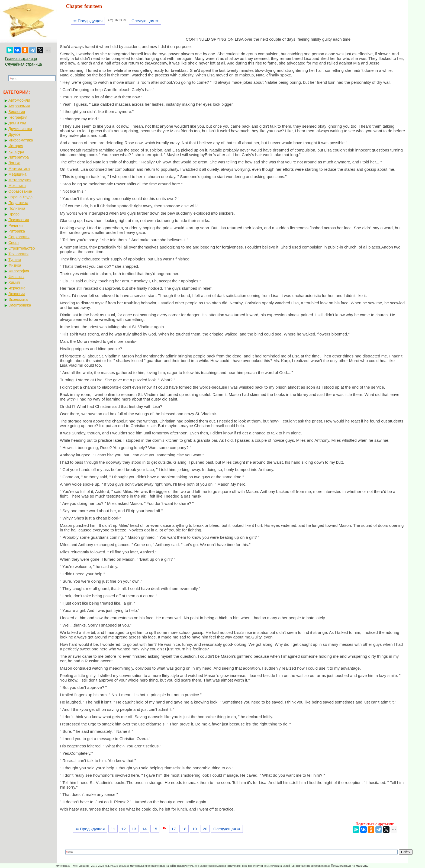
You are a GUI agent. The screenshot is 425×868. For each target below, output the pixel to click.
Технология (18, 254)
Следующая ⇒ (145, 21)
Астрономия (19, 106)
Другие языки (20, 129)
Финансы (16, 277)
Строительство (22, 248)
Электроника (20, 305)
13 (134, 829)
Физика (15, 265)
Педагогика (18, 203)
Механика (17, 186)
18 (184, 829)
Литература (19, 157)
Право (14, 214)
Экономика (18, 299)
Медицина (17, 174)
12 (123, 829)
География (18, 117)
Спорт (14, 243)
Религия (16, 225)
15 (155, 829)
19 (195, 829)
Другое (14, 134)
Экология (17, 294)
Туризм (15, 260)
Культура (16, 151)
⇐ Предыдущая (88, 21)
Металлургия (20, 180)
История (16, 146)
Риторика (17, 231)
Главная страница (21, 59)
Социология (19, 237)
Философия (19, 271)
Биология (17, 112)
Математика (19, 169)
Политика (17, 208)
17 (174, 829)
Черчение (17, 288)
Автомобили (19, 100)
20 (205, 829)
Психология (19, 220)
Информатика (21, 140)
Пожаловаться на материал (350, 866)
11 (113, 829)
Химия (14, 282)
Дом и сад (17, 123)
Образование (20, 191)
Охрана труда (20, 197)
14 (144, 829)
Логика (14, 163)
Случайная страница (24, 64)
